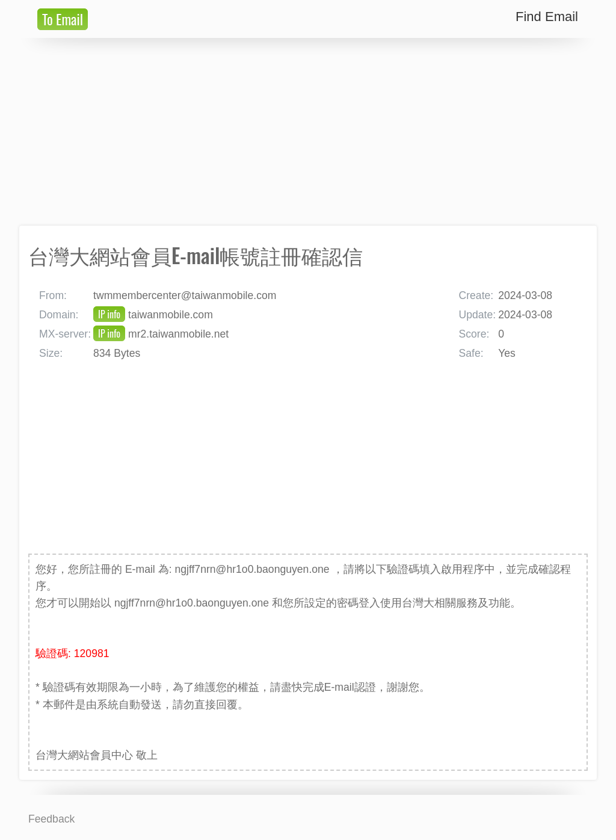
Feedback (51, 819)
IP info (109, 314)
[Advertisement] (308, 132)
